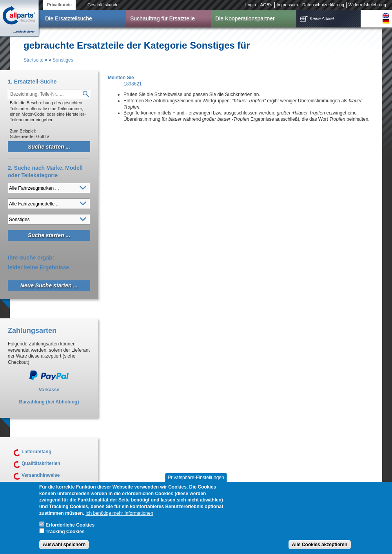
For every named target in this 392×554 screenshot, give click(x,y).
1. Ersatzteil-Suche (32, 82)
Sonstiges (63, 60)
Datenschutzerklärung (323, 5)
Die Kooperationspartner (245, 18)
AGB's (266, 5)
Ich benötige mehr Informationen (119, 515)
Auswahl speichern (64, 547)
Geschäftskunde (103, 5)
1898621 (133, 84)
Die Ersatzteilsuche (69, 18)
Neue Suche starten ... (49, 285)
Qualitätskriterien (41, 463)
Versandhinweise (41, 475)
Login (251, 5)
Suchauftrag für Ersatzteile (162, 18)
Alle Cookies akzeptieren (320, 547)
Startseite (34, 60)
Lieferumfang (36, 452)
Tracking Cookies (65, 534)
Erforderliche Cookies (70, 527)
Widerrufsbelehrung (367, 5)
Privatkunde (59, 5)
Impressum (287, 5)
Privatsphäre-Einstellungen (196, 480)
